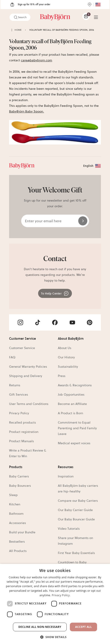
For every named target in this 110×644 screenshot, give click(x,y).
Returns (15, 385)
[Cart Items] (86, 16)
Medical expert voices (74, 443)
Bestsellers (17, 542)
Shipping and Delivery (26, 376)
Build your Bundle (22, 532)
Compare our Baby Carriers (78, 501)
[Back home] (12, 30)
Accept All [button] (83, 627)
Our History (66, 357)
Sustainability (68, 367)
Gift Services (18, 394)
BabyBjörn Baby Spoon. (27, 111)
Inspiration (66, 476)
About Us (65, 348)
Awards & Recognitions (75, 385)
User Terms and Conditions (29, 404)
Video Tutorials (69, 529)
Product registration (24, 432)
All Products (18, 551)
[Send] (83, 221)
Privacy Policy (19, 413)
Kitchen (15, 504)
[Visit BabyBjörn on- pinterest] (90, 322)
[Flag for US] (98, 5)
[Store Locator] (90, 5)
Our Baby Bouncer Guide (76, 519)
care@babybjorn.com (37, 60)
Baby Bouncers (20, 486)
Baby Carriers (19, 476)
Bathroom (16, 514)
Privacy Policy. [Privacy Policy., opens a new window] (61, 595)
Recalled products (22, 422)
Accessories (17, 523)
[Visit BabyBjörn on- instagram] (20, 322)
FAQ (12, 357)
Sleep (13, 495)
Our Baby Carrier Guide (75, 510)
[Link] (55, 17)
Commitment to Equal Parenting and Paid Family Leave (77, 428)
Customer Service (22, 348)
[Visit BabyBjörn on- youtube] (72, 322)
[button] (55, 637)
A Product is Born (70, 413)
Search (20, 17)
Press (62, 376)
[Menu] (96, 17)
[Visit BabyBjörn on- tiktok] (38, 322)
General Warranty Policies (28, 367)
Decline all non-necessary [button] (40, 627)
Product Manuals (21, 441)
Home (18, 30)
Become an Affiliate (72, 404)
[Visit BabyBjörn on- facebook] (55, 322)
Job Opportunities (71, 394)
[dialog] (55, 604)
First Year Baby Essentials (76, 553)
